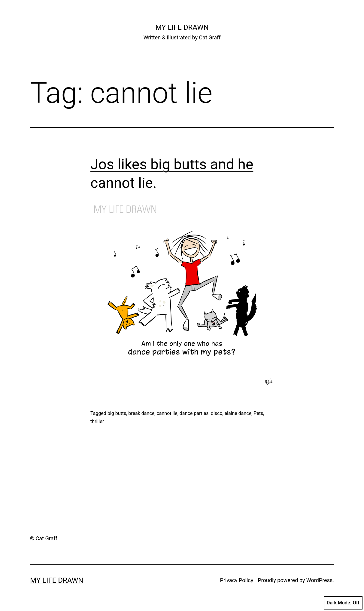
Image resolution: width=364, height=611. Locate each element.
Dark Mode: (343, 603)
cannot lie (167, 413)
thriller (97, 421)
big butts (117, 413)
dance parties (194, 413)
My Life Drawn (182, 27)
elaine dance (238, 413)
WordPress (319, 580)
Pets (258, 413)
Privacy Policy (237, 580)
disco (217, 413)
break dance (141, 413)
